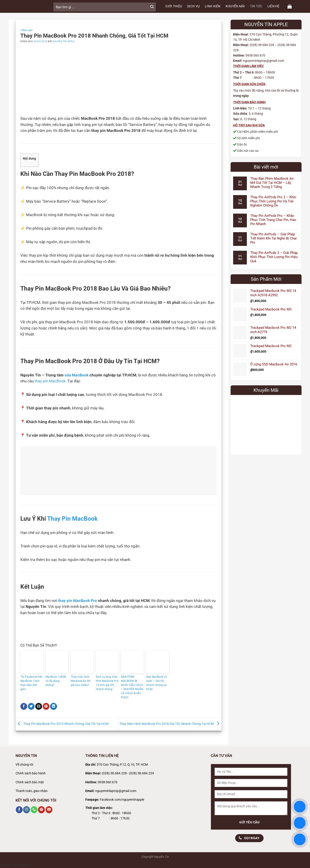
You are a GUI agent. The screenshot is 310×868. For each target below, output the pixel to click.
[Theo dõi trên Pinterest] (41, 810)
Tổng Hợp (26, 30)
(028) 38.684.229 (142, 773)
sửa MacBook (77, 375)
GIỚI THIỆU (174, 6)
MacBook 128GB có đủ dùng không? (56, 681)
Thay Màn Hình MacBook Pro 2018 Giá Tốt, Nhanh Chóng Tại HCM (170, 724)
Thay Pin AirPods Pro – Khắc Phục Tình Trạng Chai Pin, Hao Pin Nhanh (273, 220)
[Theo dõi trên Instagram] (27, 810)
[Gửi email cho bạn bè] (39, 706)
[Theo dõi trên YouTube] (49, 810)
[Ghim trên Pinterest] (46, 706)
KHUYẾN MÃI (235, 6)
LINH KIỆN (213, 6)
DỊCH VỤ (193, 6)
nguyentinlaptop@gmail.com (116, 791)
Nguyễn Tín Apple (63, 41)
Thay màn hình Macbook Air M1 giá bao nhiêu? (81, 681)
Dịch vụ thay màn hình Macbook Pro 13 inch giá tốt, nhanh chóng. (107, 683)
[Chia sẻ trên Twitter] (31, 706)
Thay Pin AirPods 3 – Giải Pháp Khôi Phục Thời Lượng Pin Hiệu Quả (274, 257)
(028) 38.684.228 (114, 773)
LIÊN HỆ (274, 6)
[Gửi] (152, 7)
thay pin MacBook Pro (77, 601)
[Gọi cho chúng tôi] (34, 810)
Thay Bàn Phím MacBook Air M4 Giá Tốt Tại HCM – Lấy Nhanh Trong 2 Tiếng (272, 183)
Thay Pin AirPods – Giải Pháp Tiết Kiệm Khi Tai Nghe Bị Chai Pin (274, 238)
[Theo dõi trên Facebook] (19, 810)
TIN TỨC (256, 6)
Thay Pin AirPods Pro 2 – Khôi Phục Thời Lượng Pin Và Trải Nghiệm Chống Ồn (273, 201)
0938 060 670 (108, 782)
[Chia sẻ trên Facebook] (24, 706)
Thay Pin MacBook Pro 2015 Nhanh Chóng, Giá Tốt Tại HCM (62, 724)
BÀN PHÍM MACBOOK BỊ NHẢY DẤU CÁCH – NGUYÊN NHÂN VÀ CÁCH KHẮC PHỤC (132, 687)
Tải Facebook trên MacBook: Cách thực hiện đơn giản (31, 683)
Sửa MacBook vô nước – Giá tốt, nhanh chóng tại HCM (156, 683)
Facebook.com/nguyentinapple (122, 800)
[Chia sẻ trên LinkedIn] (54, 706)
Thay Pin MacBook (72, 518)
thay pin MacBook (50, 381)
